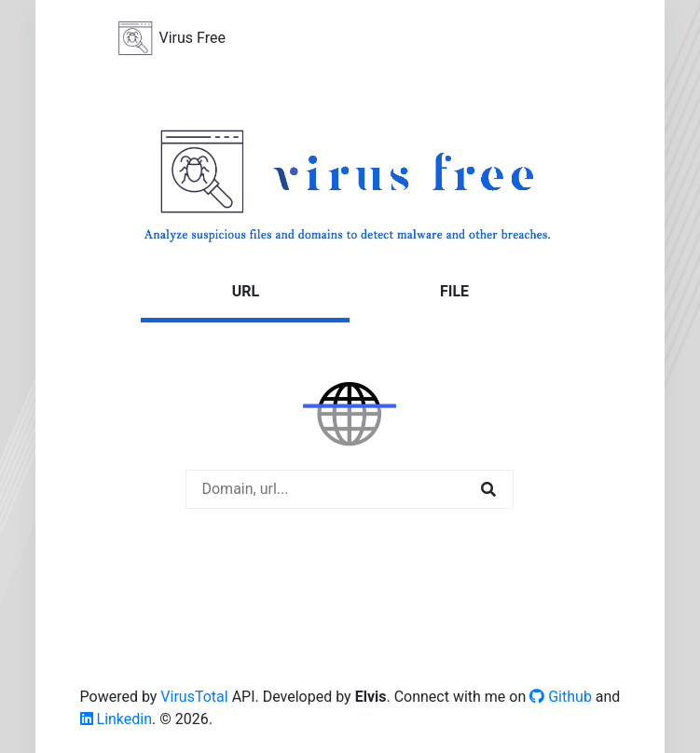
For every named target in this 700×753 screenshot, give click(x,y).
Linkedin (117, 719)
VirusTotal (194, 697)
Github (561, 697)
